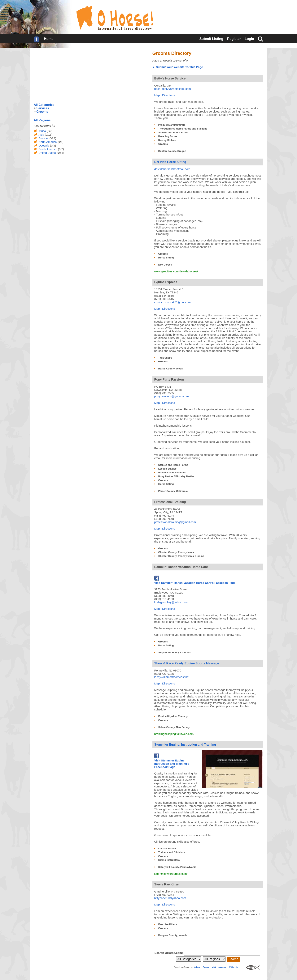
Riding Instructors (169, 860)
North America (48, 142)
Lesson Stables (167, 469)
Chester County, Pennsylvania (176, 552)
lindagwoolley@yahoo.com (171, 602)
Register (234, 39)
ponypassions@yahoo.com (172, 396)
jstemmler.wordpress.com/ (171, 874)
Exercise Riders (168, 924)
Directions (169, 95)
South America (48, 149)
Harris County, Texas (171, 369)
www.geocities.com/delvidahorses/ (176, 271)
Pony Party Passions (169, 379)
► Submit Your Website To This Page (178, 67)
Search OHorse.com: (169, 953)
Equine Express (166, 282)
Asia (41, 135)
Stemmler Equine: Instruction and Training (185, 745)
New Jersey (165, 265)
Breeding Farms (168, 136)
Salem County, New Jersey (174, 727)
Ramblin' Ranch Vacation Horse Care (181, 567)
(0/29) (52, 138)
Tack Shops (165, 358)
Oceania (44, 145)
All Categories (44, 105)
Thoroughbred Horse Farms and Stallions (183, 129)
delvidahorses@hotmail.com (172, 169)
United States (47, 153)
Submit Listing (211, 39)
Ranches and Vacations (172, 473)
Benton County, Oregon (172, 151)
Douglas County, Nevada (173, 935)
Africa (42, 131)
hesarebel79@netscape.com (173, 89)
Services (43, 108)
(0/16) (48, 135)
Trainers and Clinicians (172, 852)
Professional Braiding (170, 502)
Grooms (163, 144)
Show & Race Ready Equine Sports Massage (187, 663)
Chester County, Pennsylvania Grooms (181, 556)
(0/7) (49, 131)
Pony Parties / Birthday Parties (176, 476)
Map (157, 95)
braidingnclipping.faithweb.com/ (174, 734)
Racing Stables (167, 140)
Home (49, 39)
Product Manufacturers (172, 125)
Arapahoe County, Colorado (175, 652)
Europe (43, 138)
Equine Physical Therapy (173, 716)
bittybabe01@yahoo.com (170, 898)
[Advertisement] (63, 75)
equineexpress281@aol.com (173, 302)
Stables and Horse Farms (173, 132)
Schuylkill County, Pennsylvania (177, 867)
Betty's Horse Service (170, 78)
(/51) (60, 153)
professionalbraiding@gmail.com (175, 522)
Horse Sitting (166, 258)
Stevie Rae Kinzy (167, 884)
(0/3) (52, 145)
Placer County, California (173, 491)
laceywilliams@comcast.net (172, 677)
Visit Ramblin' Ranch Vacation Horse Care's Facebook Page (195, 581)
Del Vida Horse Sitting (170, 162)
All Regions (42, 120)
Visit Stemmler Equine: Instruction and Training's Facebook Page (172, 762)
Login (249, 39)
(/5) (60, 142)
